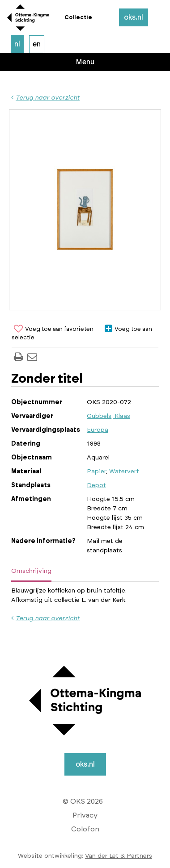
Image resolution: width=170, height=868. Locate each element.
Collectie (78, 17)
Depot (96, 485)
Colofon (85, 829)
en (37, 44)
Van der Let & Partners (119, 856)
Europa (98, 430)
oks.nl (134, 17)
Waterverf (124, 472)
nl (17, 44)
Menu (85, 62)
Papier (96, 472)
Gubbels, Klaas (108, 416)
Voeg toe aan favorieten (53, 329)
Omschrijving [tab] (31, 571)
